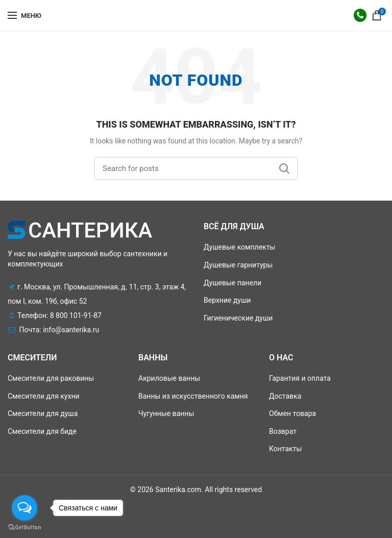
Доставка (285, 396)
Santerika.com (178, 490)
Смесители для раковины (51, 378)
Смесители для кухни (44, 396)
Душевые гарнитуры (238, 265)
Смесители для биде (42, 431)
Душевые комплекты (239, 247)
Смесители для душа (43, 413)
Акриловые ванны (169, 378)
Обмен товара (292, 413)
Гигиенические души (238, 318)
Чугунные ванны (166, 413)
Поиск (284, 168)
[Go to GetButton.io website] (24, 528)
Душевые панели (232, 283)
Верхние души (227, 300)
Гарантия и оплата (300, 378)
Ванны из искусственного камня (193, 396)
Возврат (283, 431)
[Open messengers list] (24, 508)
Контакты (285, 449)
